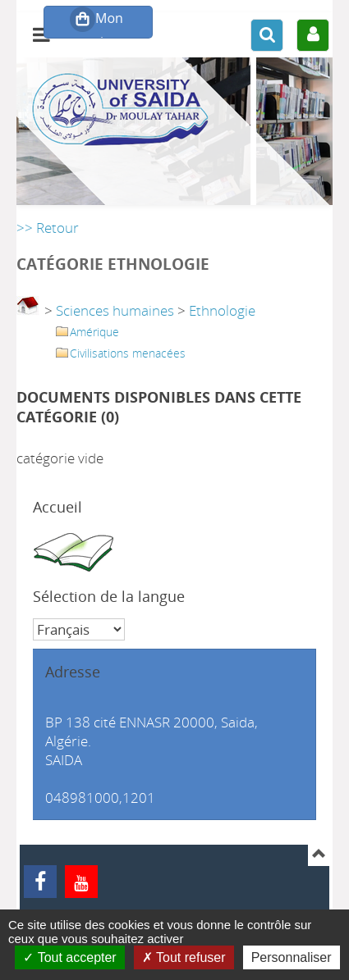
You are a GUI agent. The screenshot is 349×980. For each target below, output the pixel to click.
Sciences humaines (115, 310)
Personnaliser (292, 957)
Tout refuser (184, 957)
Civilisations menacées (128, 353)
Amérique (94, 332)
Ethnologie (222, 310)
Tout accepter (69, 957)
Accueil (57, 507)
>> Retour (48, 228)
